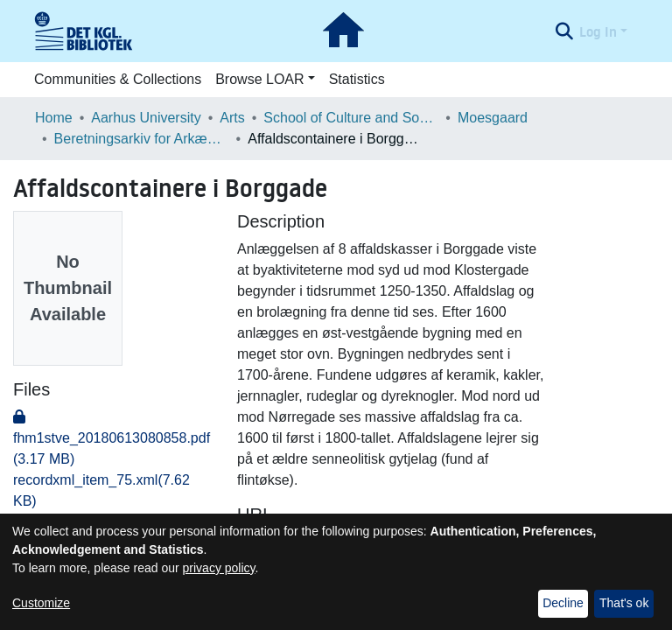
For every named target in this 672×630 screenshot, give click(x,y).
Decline (563, 603)
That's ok (624, 603)
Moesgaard (493, 118)
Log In (598, 31)
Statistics (357, 79)
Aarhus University (146, 118)
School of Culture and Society (351, 118)
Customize (41, 603)
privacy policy (219, 568)
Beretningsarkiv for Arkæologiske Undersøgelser (142, 139)
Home (54, 118)
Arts (232, 118)
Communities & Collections (118, 79)
